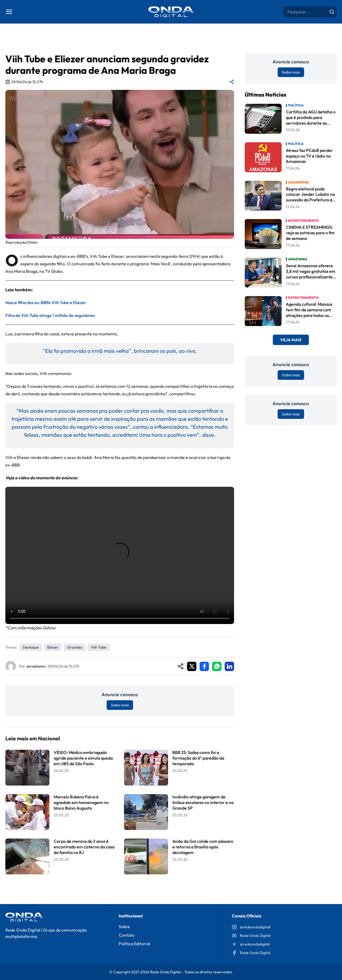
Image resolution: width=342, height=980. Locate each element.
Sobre (124, 927)
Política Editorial (134, 944)
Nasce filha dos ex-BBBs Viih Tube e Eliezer (46, 303)
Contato (127, 935)
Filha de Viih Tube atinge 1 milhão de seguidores (50, 315)
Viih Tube (99, 647)
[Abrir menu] (9, 12)
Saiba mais (120, 705)
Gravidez (75, 647)
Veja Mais (291, 340)
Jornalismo (35, 666)
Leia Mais (120, 888)
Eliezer (53, 647)
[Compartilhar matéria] (232, 82)
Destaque (31, 647)
